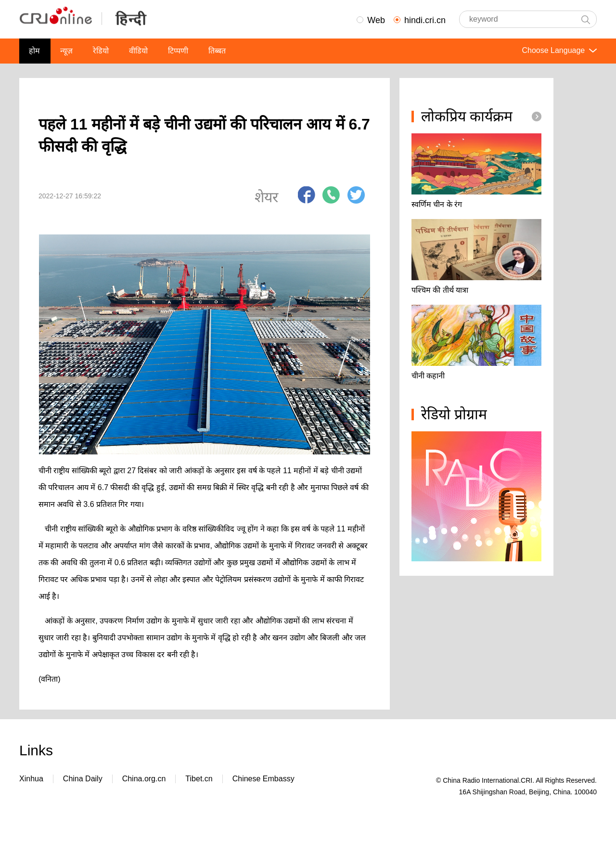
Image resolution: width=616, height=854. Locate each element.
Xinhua (31, 779)
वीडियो (138, 51)
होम (34, 51)
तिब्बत (217, 51)
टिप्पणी (178, 51)
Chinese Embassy (263, 779)
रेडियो (101, 51)
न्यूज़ (66, 51)
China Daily (83, 779)
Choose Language (558, 51)
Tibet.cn (199, 779)
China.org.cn (144, 779)
